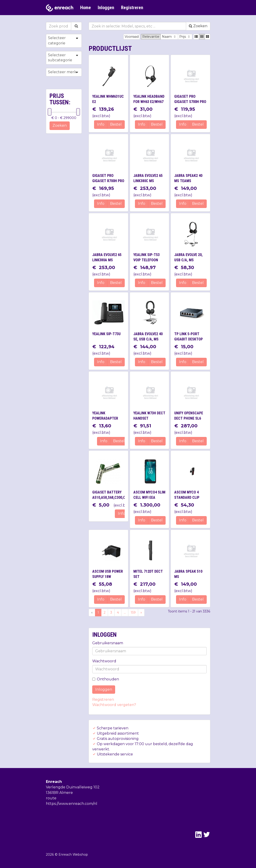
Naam (169, 37)
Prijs (185, 37)
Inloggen (106, 8)
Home (86, 8)
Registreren (132, 8)
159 (133, 612)
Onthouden (106, 679)
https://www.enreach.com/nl (72, 804)
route (51, 798)
